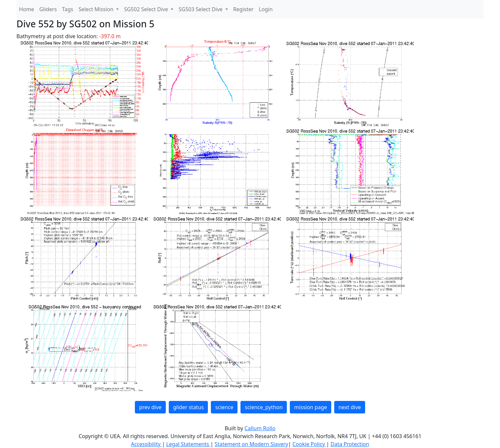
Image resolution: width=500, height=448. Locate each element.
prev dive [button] (150, 407)
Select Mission (97, 9)
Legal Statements (188, 444)
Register (243, 9)
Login (266, 9)
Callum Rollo (260, 428)
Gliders (48, 9)
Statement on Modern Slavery (251, 444)
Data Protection (350, 444)
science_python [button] (264, 407)
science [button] (224, 407)
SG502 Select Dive (147, 9)
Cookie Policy (309, 444)
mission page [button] (311, 407)
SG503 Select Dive (201, 9)
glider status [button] (188, 407)
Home (27, 9)
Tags (68, 9)
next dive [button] (350, 407)
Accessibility (146, 444)
